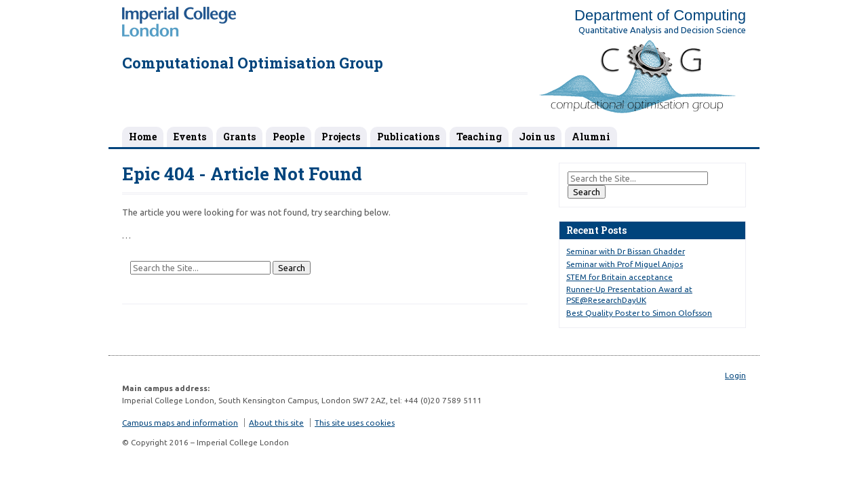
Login (735, 375)
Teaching (479, 137)
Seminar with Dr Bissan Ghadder (626, 251)
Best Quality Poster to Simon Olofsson (639, 313)
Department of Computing (660, 15)
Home (143, 137)
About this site (276, 423)
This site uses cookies (355, 423)
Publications (408, 137)
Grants (239, 137)
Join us (537, 137)
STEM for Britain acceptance (619, 277)
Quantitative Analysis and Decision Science (662, 30)
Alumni (591, 137)
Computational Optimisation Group (253, 63)
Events (190, 137)
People (289, 137)
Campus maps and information (180, 423)
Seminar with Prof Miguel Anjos (625, 264)
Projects (341, 137)
